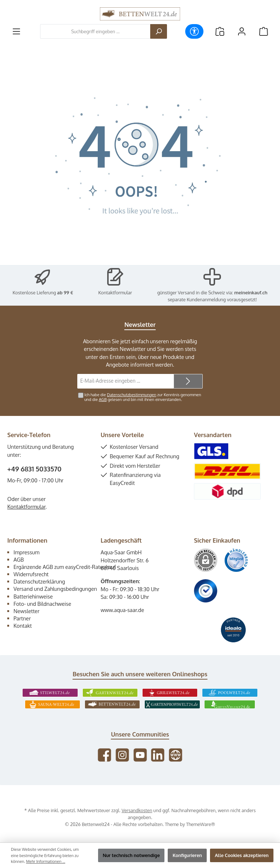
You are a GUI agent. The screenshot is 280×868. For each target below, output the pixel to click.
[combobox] (95, 31)
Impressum (26, 552)
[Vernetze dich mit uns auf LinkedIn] (158, 755)
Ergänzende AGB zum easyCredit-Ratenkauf (65, 567)
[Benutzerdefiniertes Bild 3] (206, 591)
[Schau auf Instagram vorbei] (122, 755)
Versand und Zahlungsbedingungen (55, 589)
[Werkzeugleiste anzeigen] (194, 31)
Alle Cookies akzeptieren (242, 855)
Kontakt (23, 626)
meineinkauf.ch (251, 292)
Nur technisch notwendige (131, 855)
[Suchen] (159, 31)
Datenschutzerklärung (39, 581)
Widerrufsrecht (31, 574)
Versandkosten (137, 810)
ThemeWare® (201, 824)
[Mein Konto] (242, 32)
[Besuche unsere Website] (176, 755)
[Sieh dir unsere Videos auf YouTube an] (140, 755)
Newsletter (26, 611)
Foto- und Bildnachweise (42, 604)
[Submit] (188, 381)
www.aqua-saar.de (122, 610)
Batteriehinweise (33, 596)
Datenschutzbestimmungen (131, 395)
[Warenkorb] (264, 32)
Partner (22, 618)
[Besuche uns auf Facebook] (104, 755)
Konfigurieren (187, 855)
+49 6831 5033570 (34, 469)
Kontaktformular (115, 292)
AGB (103, 399)
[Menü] (16, 32)
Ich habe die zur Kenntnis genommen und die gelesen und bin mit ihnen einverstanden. (143, 397)
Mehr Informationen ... (46, 861)
